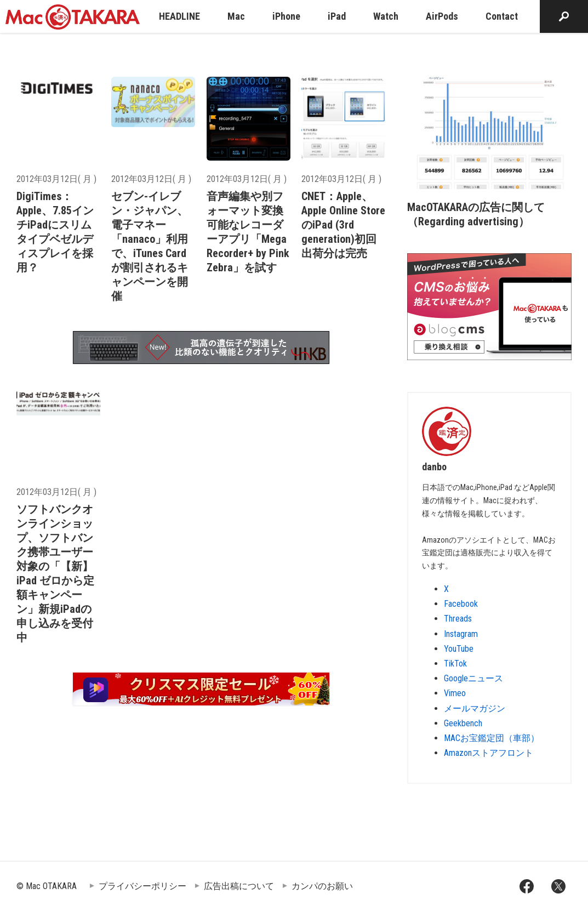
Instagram (461, 634)
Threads (458, 619)
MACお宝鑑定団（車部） (492, 738)
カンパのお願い (322, 886)
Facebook (461, 604)
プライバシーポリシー (142, 886)
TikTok (455, 664)
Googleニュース (473, 678)
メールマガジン (475, 708)
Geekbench (463, 723)
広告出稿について (239, 886)
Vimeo (455, 693)
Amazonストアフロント (489, 753)
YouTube (459, 649)
